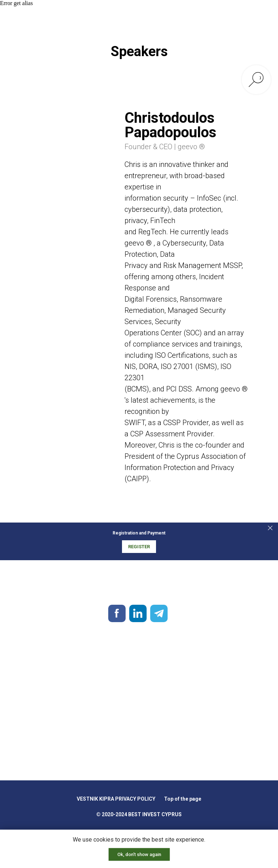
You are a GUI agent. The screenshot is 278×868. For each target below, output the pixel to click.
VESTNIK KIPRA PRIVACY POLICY (116, 799)
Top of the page (183, 799)
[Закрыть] (270, 528)
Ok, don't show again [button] (139, 854)
